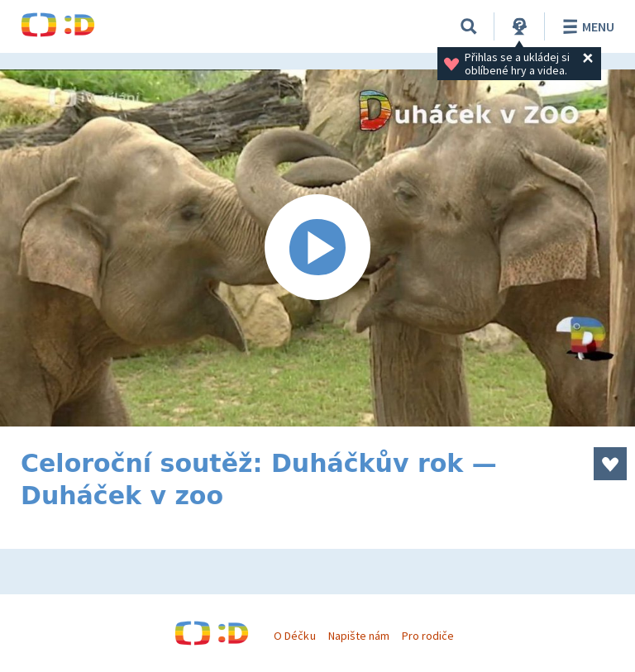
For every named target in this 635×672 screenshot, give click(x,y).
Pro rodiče (428, 636)
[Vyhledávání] (469, 26)
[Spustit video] (317, 248)
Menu (586, 26)
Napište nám (359, 636)
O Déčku (294, 636)
